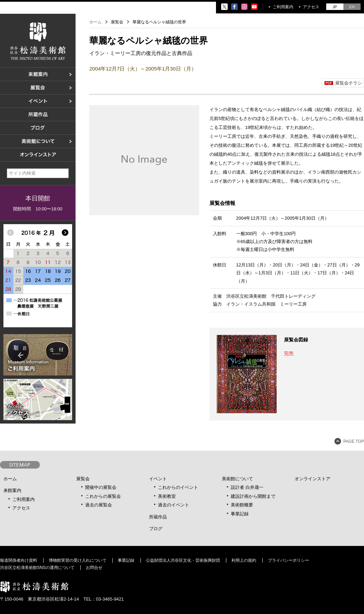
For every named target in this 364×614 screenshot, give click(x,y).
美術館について (237, 479)
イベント (158, 479)
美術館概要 (242, 505)
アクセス (311, 7)
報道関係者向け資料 (19, 560)
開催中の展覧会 (101, 487)
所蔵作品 (158, 517)
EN (352, 7)
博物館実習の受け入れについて (78, 560)
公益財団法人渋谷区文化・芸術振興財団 (183, 560)
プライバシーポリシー (288, 560)
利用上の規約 (244, 560)
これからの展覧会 (103, 496)
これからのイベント (178, 487)
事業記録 (240, 514)
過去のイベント (174, 505)
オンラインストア (312, 479)
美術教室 (167, 496)
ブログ (156, 529)
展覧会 (83, 479)
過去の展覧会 (99, 505)
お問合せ (94, 568)
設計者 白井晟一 (247, 487)
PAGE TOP (354, 441)
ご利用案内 (283, 7)
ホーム (95, 22)
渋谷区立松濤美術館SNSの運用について (37, 568)
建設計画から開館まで (253, 496)
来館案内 (12, 490)
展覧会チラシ (349, 83)
